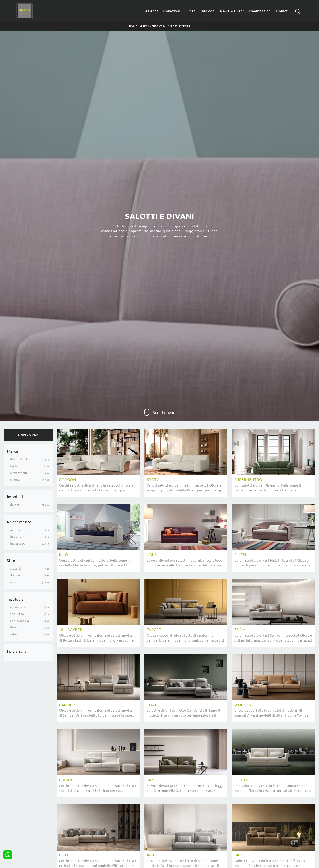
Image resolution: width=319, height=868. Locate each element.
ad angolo (17, 607)
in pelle (16, 537)
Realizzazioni (260, 11)
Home (133, 26)
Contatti (283, 11)
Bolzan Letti (19, 459)
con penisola (19, 621)
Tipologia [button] (15, 599)
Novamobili (18, 473)
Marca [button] (13, 451)
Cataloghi (207, 11)
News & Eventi (232, 11)
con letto (17, 614)
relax (14, 634)
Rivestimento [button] (19, 522)
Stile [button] (11, 560)
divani (15, 505)
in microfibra (20, 530)
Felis (14, 466)
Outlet (190, 11)
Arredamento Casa (153, 26)
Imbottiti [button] (15, 497)
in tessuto (18, 543)
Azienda (152, 11)
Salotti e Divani (179, 26)
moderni (16, 582)
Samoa (15, 480)
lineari (15, 627)
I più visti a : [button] (18, 651)
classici (15, 568)
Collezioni (172, 11)
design (15, 575)
